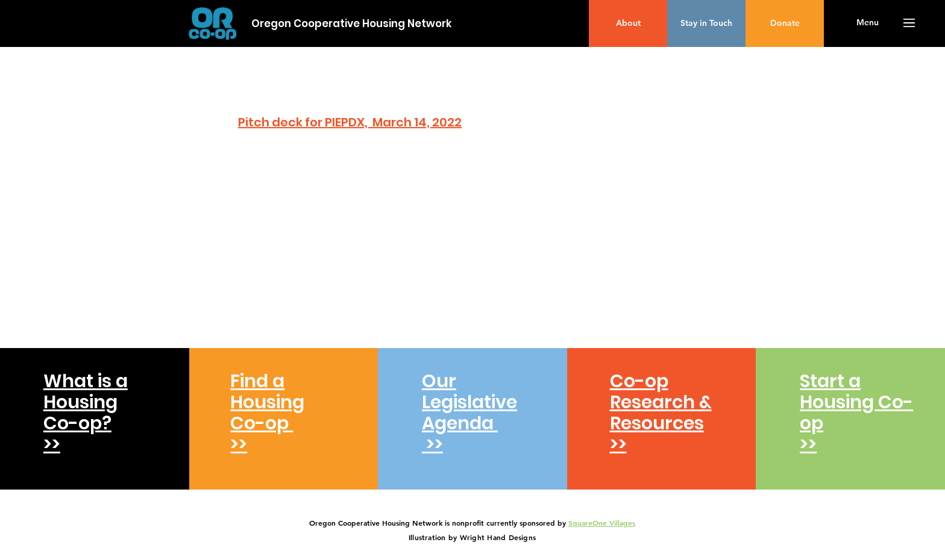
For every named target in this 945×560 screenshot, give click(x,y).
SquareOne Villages (602, 523)
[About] (628, 23)
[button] (868, 23)
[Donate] (785, 23)
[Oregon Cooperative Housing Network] (352, 24)
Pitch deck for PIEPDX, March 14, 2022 (350, 122)
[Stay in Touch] (706, 23)
